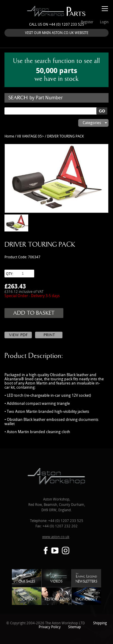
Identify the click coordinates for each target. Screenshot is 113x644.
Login (104, 22)
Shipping (100, 623)
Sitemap (74, 627)
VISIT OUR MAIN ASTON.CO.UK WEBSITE (57, 33)
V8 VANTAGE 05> (30, 136)
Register (87, 22)
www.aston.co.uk (56, 537)
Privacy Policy (50, 627)
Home (9, 136)
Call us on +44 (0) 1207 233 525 (57, 25)
